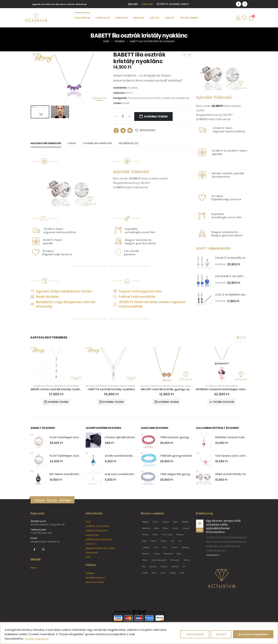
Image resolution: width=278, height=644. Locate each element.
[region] (139, 633)
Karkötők (122, 18)
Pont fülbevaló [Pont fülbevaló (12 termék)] (159, 560)
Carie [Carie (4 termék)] (175, 528)
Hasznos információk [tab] (46, 143)
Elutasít (221, 634)
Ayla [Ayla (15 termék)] (175, 522)
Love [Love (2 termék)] (156, 547)
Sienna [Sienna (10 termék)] (175, 567)
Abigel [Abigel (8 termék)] (146, 522)
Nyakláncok (82, 18)
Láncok (170, 18)
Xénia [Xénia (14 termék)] (173, 573)
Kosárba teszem (156, 117)
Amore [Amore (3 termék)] (166, 522)
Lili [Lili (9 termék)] (180, 541)
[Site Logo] (36, 18)
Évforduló (133, 98)
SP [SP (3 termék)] (184, 567)
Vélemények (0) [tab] (128, 143)
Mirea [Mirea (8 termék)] (157, 554)
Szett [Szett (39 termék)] (145, 573)
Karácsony (145, 98)
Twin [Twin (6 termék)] (154, 573)
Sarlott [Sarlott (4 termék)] (153, 567)
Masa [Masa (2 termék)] (175, 547)
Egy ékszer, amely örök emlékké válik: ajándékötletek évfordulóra (223, 526)
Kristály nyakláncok (164, 98)
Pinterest (123, 130)
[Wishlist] (244, 18)
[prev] (184, 55)
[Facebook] (238, 4)
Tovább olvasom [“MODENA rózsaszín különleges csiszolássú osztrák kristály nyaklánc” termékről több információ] (223, 402)
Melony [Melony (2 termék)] (146, 554)
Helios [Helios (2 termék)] (164, 541)
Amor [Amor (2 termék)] (155, 522)
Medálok (139, 18)
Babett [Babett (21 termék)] (185, 522)
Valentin (189, 386)
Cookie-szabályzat (37, 639)
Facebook (116, 130)
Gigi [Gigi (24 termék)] (144, 541)
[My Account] (238, 18)
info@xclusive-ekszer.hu (45, 542)
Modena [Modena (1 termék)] (168, 554)
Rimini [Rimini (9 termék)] (187, 560)
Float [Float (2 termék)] (155, 534)
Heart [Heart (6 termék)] (153, 541)
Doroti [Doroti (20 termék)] (145, 534)
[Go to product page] (204, 261)
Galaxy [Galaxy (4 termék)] (180, 534)
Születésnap (182, 98)
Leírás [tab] (72, 143)
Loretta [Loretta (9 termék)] (146, 547)
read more (213, 555)
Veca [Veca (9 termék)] (163, 573)
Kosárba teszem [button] (58, 402)
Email (130, 130)
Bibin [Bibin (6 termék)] (166, 528)
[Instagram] (245, 4)
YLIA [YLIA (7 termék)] (182, 573)
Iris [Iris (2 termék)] (173, 541)
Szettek (155, 18)
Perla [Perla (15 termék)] (145, 560)
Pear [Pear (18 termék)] (179, 554)
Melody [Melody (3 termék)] (186, 547)
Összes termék (189, 18)
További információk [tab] (97, 143)
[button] (238, 338)
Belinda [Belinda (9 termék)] (146, 528)
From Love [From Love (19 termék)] (167, 534)
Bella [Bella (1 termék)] (157, 528)
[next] (190, 55)
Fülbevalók (103, 18)
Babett (126, 103)
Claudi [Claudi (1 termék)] (186, 528)
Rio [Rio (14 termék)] (144, 567)
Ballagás (90, 386)
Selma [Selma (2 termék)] (164, 567)
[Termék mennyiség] (123, 117)
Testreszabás (195, 634)
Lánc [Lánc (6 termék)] (165, 547)
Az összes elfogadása (253, 634)
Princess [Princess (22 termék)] (175, 560)
